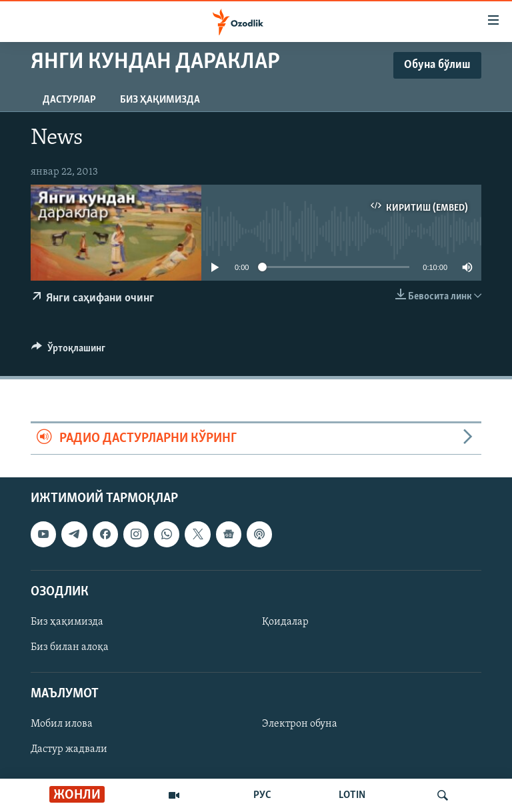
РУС (262, 795)
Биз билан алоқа (70, 647)
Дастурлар (69, 100)
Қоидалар (285, 622)
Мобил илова (62, 725)
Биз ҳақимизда (160, 100)
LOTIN (352, 795)
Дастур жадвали (69, 750)
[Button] (68, 351)
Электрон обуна (300, 725)
